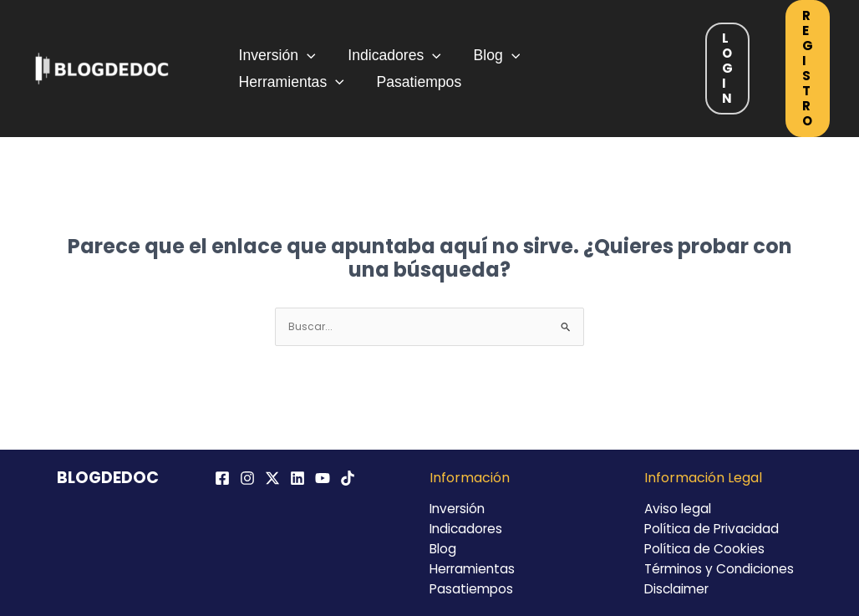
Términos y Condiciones (722, 569)
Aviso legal (679, 509)
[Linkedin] (297, 478)
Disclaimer (679, 589)
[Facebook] (222, 478)
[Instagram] (247, 478)
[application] (305, 53)
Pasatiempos (280, 84)
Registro (808, 68)
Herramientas (588, 53)
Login (727, 68)
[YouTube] (323, 478)
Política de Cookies (707, 549)
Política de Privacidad (715, 529)
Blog (485, 53)
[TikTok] (348, 478)
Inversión (276, 53)
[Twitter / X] (272, 478)
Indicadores (388, 53)
